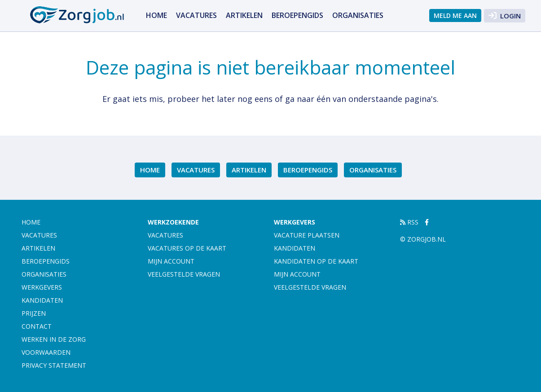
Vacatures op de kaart (187, 248)
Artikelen (244, 15)
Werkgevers (42, 287)
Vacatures (196, 15)
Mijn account (171, 261)
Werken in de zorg (54, 339)
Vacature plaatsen (307, 235)
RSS (409, 222)
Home (156, 15)
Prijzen (34, 313)
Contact (37, 326)
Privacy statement (54, 365)
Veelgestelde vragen (184, 274)
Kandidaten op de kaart (316, 261)
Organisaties (358, 15)
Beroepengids (297, 15)
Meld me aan (455, 15)
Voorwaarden (46, 352)
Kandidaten (42, 300)
